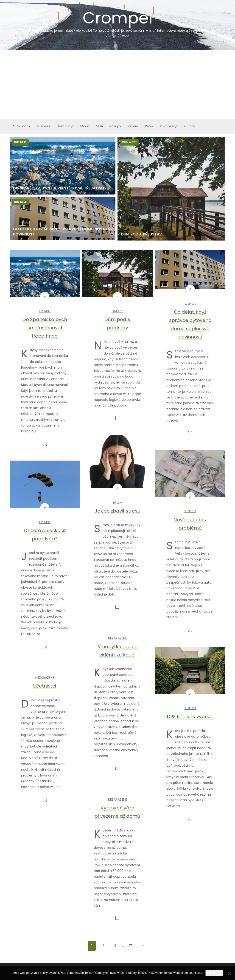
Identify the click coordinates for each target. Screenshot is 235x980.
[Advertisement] (117, 84)
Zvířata (189, 126)
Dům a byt (65, 126)
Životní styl (169, 126)
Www (149, 126)
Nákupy (115, 126)
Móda (85, 126)
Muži (99, 126)
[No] (229, 973)
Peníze (133, 126)
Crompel (117, 22)
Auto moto (21, 126)
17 (131, 946)
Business (43, 126)
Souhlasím (214, 973)
